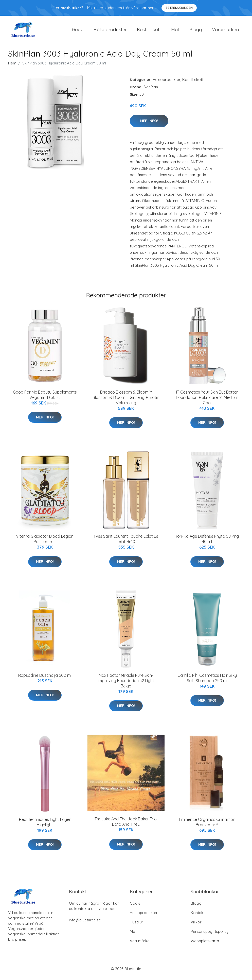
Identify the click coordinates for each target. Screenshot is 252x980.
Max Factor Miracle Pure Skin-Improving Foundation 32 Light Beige (126, 683)
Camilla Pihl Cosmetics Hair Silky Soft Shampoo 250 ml (207, 680)
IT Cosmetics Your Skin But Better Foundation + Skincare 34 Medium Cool (207, 400)
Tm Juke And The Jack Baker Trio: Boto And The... (126, 824)
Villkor (196, 925)
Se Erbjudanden (179, 8)
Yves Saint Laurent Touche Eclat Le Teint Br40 (126, 542)
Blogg (196, 31)
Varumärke (140, 943)
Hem (12, 66)
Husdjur (137, 925)
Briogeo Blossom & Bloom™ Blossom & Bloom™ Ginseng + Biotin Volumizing (126, 400)
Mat (175, 31)
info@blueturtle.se (85, 923)
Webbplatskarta (205, 943)
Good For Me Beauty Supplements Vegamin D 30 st (45, 397)
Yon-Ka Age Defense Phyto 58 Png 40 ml (207, 542)
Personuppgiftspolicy (210, 934)
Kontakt (198, 915)
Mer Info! (149, 123)
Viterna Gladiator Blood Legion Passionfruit (45, 542)
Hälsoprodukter (110, 31)
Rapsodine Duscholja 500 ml (45, 678)
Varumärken (225, 31)
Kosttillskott (149, 31)
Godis (78, 31)
